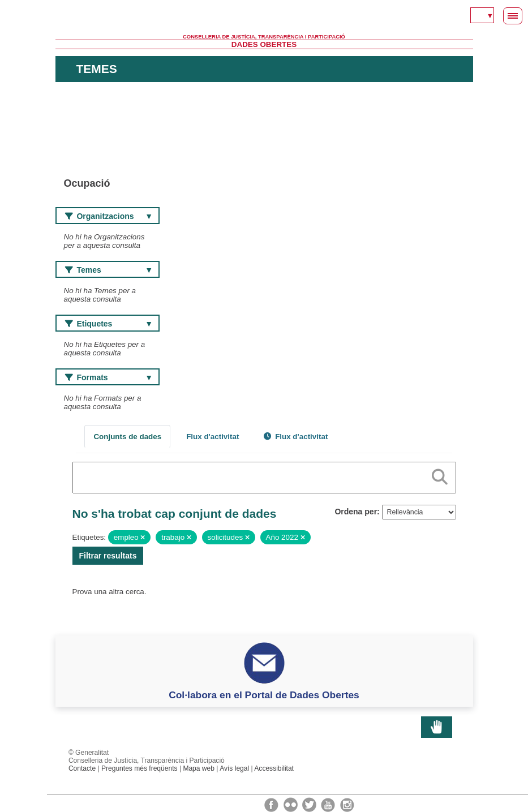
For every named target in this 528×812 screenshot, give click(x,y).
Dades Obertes (264, 44)
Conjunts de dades (127, 437)
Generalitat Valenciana (264, 17)
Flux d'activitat (213, 437)
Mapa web (199, 768)
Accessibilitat (274, 768)
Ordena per (356, 512)
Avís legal (234, 768)
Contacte (82, 768)
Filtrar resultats (108, 556)
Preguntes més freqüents (139, 768)
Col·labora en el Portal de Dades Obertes (264, 695)
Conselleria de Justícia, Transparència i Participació (264, 37)
